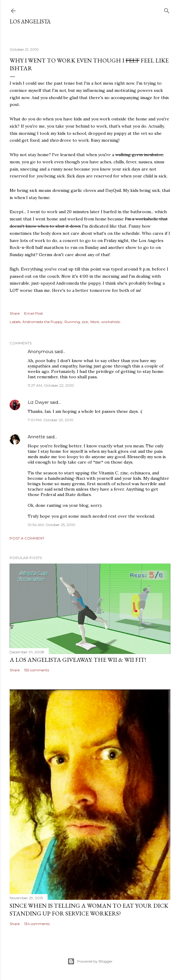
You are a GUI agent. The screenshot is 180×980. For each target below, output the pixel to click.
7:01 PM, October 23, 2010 (51, 420)
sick (85, 322)
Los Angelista (30, 21)
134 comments (37, 924)
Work (95, 322)
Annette (36, 437)
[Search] (167, 9)
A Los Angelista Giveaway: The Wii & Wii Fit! (78, 660)
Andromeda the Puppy (42, 322)
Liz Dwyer (38, 402)
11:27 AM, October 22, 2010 (51, 385)
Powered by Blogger (90, 961)
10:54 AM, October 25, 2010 (51, 525)
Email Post (34, 313)
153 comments (37, 670)
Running (72, 322)
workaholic (111, 322)
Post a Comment (27, 538)
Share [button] (15, 313)
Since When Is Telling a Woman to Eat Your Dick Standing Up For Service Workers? (89, 909)
